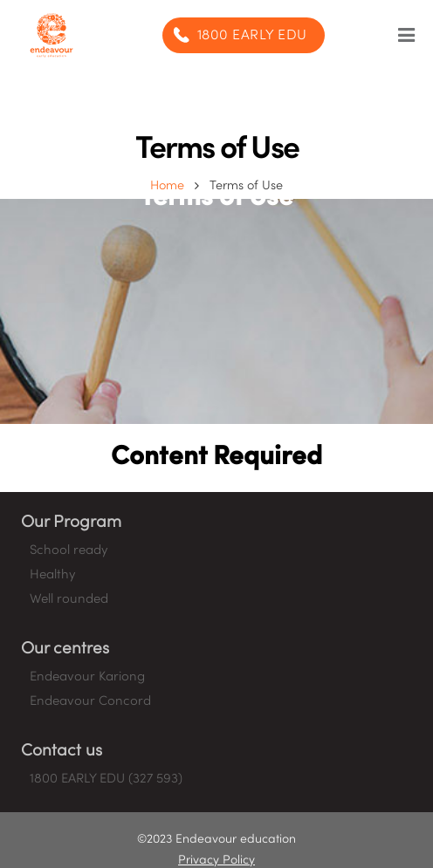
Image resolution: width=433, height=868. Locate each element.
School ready (69, 550)
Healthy (52, 575)
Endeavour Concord (90, 701)
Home (167, 186)
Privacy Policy (216, 861)
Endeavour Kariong (87, 677)
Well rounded (69, 599)
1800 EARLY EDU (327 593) (106, 779)
